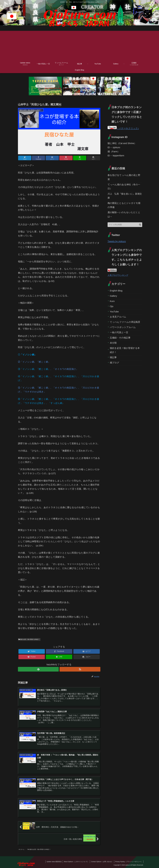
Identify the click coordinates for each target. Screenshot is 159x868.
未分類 (113, 343)
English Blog (116, 291)
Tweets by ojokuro (117, 241)
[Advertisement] (80, 45)
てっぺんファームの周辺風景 (125, 322)
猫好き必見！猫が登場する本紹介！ (29, 639)
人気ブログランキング (118, 275)
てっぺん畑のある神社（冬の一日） (124, 187)
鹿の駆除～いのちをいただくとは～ (124, 214)
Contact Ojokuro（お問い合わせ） (102, 862)
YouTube (114, 312)
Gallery (113, 296)
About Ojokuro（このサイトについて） (76, 862)
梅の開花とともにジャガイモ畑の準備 (124, 205)
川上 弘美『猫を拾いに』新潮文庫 (125, 196)
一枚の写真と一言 (119, 332)
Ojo (112, 306)
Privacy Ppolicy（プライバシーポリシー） (129, 862)
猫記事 (113, 357)
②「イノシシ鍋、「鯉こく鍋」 (34, 362)
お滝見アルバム (118, 317)
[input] (125, 225)
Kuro (112, 301)
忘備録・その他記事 (120, 338)
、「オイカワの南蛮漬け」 (64, 369)
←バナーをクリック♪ (123, 128)
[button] (140, 225)
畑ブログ (115, 363)
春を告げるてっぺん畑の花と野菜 (124, 177)
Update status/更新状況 (54, 862)
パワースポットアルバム (123, 327)
